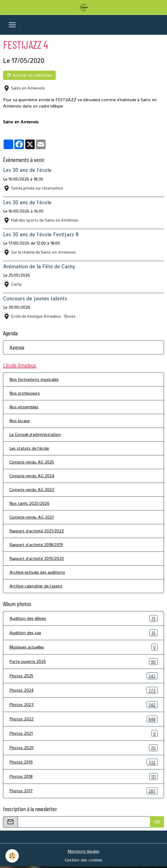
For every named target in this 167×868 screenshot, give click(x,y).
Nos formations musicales (34, 379)
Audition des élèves (83, 618)
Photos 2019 (83, 762)
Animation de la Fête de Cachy (39, 266)
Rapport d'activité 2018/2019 (36, 545)
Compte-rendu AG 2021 (31, 517)
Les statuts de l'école (29, 448)
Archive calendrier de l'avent (36, 586)
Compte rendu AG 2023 (32, 490)
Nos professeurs (25, 393)
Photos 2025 (83, 676)
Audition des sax (83, 633)
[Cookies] (12, 856)
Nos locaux (19, 421)
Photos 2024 (83, 690)
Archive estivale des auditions (37, 572)
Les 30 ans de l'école (27, 170)
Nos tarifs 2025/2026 (29, 503)
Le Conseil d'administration (35, 434)
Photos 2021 (83, 733)
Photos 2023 (83, 705)
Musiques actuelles (83, 647)
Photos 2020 (83, 748)
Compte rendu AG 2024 (32, 476)
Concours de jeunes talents (35, 299)
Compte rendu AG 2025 (32, 462)
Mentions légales (83, 851)
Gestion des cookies (84, 860)
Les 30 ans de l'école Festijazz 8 (41, 234)
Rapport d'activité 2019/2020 (37, 558)
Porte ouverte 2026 (83, 662)
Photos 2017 (83, 791)
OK (157, 822)
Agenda (17, 347)
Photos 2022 (83, 719)
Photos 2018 (83, 777)
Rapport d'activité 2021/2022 (37, 531)
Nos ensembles (24, 407)
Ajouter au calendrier (29, 75)
